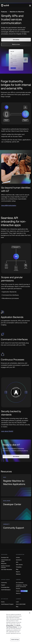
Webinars (18, 574)
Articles (18, 558)
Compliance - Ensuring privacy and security (22, 586)
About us (18, 593)
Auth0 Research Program (7, 604)
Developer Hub (5, 558)
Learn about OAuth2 (7, 431)
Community (4, 583)
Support (3, 585)
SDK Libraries (19, 565)
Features (4, 12)
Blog (17, 569)
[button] (16, 40)
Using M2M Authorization (9, 205)
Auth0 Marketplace (6, 590)
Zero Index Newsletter (7, 570)
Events (3, 602)
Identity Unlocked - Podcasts (6, 567)
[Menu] (30, 5)
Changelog (19, 567)
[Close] (30, 617)
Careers (22, 591)
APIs (17, 562)
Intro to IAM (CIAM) (21, 604)
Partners (18, 589)
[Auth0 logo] (15, 5)
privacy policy (10, 629)
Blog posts (4, 564)
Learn (17, 602)
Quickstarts (19, 560)
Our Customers (20, 583)
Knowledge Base (5, 587)
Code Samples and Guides (6, 561)
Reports (18, 572)
